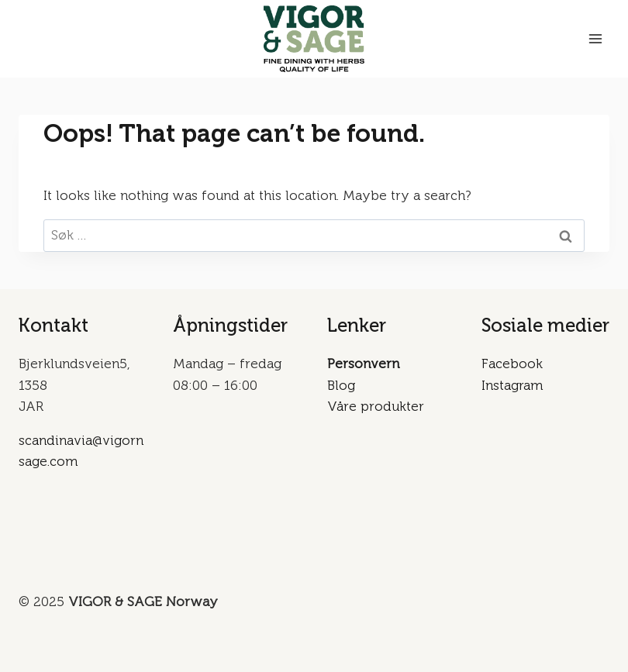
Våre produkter (376, 406)
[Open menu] (595, 38)
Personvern (363, 364)
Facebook (512, 364)
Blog (341, 385)
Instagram (512, 385)
